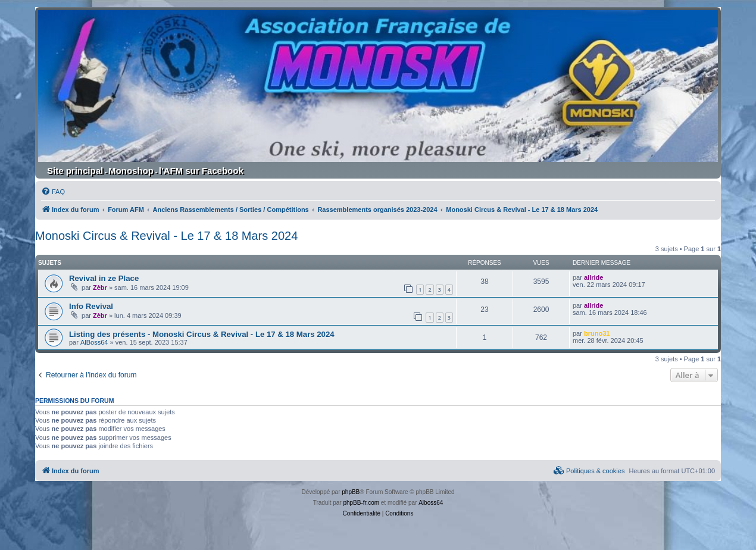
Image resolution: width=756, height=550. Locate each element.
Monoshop (131, 171)
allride (593, 277)
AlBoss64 (94, 342)
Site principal (75, 171)
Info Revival (91, 306)
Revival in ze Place (104, 278)
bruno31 (597, 333)
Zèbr (100, 287)
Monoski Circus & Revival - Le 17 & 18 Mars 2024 (166, 236)
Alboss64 (431, 503)
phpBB (351, 492)
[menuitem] (53, 192)
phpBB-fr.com (361, 503)
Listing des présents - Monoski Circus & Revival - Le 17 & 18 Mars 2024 (202, 334)
